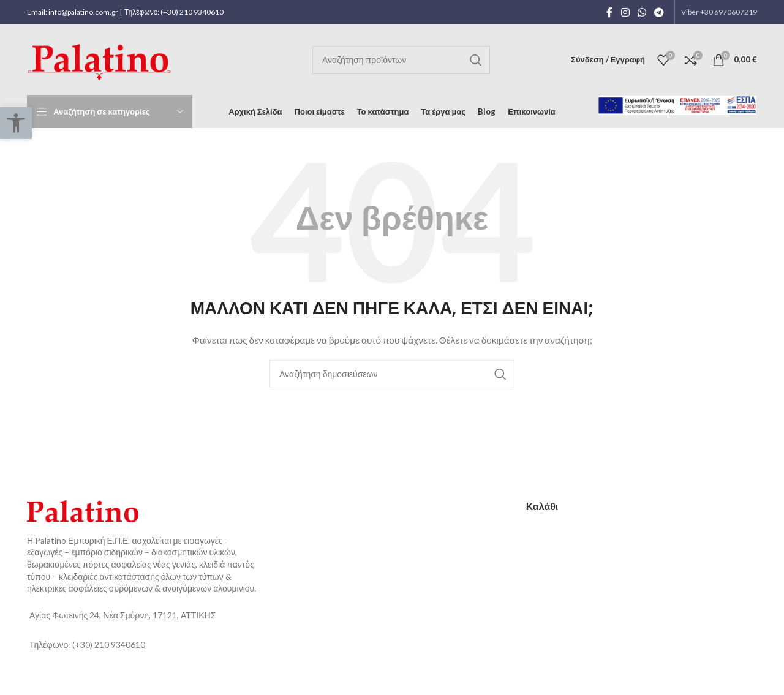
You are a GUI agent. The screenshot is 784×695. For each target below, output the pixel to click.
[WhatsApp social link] (642, 12)
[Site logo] (102, 58)
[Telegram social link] (659, 12)
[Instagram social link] (625, 12)
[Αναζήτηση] (401, 60)
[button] (16, 123)
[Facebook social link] (609, 12)
